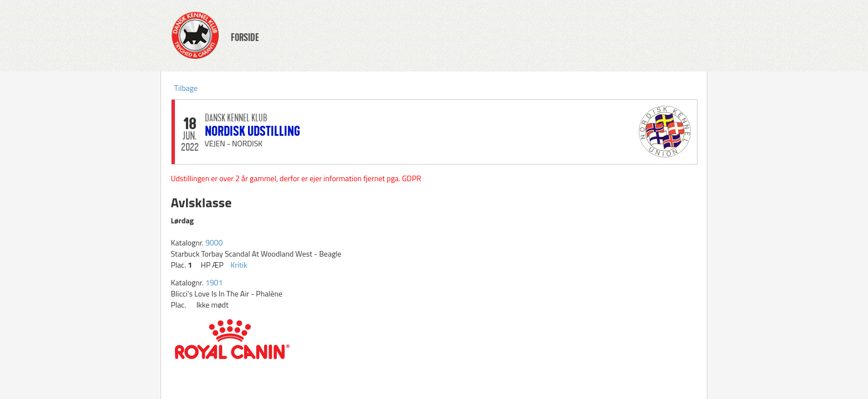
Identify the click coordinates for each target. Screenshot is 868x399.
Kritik (239, 265)
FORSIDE (245, 38)
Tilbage (186, 88)
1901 (214, 282)
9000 (214, 242)
